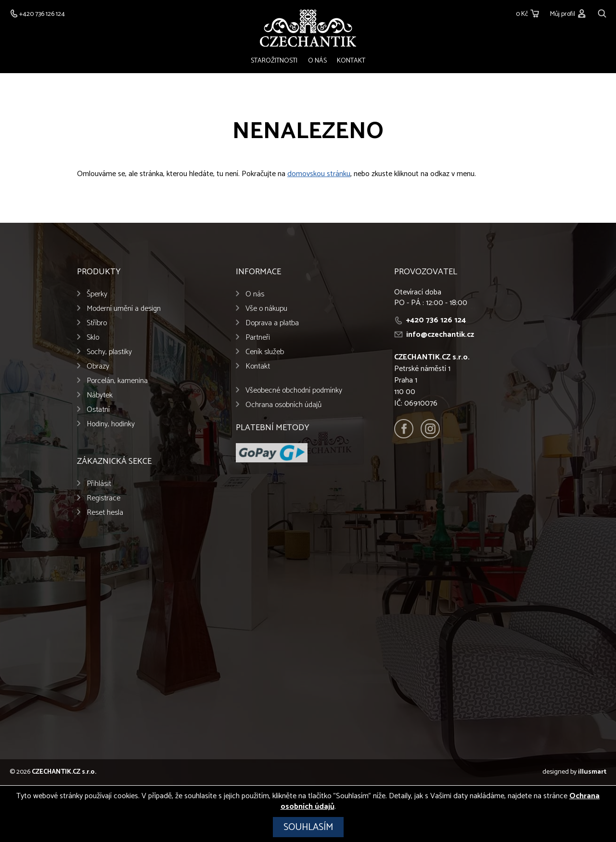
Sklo (93, 338)
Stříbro (97, 324)
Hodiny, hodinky (111, 425)
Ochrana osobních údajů (283, 406)
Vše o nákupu (266, 310)
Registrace (103, 499)
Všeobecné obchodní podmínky (294, 391)
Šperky (97, 295)
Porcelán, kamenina (117, 382)
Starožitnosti (276, 61)
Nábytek (100, 396)
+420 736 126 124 (436, 321)
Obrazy (98, 367)
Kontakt (350, 61)
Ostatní (98, 411)
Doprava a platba (272, 324)
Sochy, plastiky (109, 353)
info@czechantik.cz (440, 336)
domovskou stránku (319, 175)
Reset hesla (105, 514)
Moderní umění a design (124, 310)
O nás (317, 61)
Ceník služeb (265, 353)
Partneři (258, 338)
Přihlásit (99, 485)
